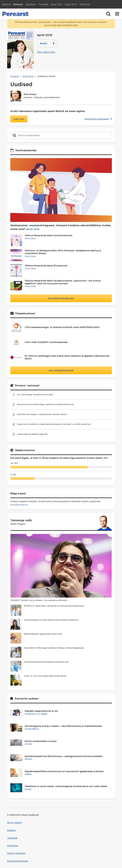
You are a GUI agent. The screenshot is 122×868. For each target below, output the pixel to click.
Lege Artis (71, 4)
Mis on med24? (15, 823)
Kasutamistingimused (18, 861)
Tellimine (85, 4)
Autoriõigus (13, 846)
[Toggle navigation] (117, 14)
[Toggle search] (108, 14)
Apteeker (31, 4)
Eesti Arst (57, 4)
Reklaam (12, 830)
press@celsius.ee (19, 505)
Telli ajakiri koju (46, 52)
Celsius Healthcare (16, 853)
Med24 (6, 4)
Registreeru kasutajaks (98, 119)
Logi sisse (19, 119)
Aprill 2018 (28, 76)
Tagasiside (12, 838)
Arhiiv (47, 43)
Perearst (18, 4)
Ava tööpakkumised (61, 370)
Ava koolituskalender (61, 298)
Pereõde (44, 4)
